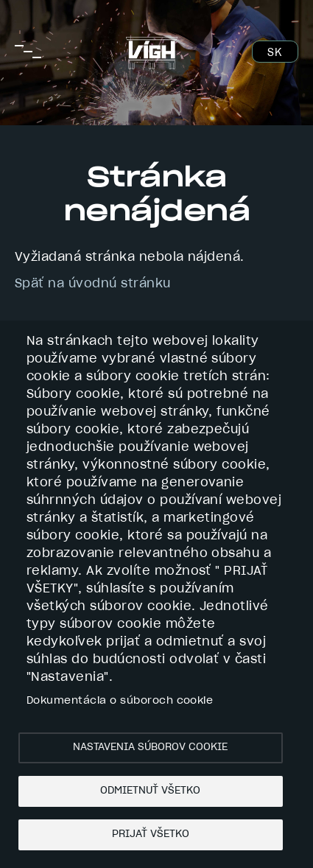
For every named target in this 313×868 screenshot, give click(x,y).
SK (274, 53)
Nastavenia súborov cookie (150, 747)
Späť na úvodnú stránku (93, 284)
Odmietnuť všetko (150, 791)
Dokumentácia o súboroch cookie (120, 701)
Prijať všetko (151, 834)
